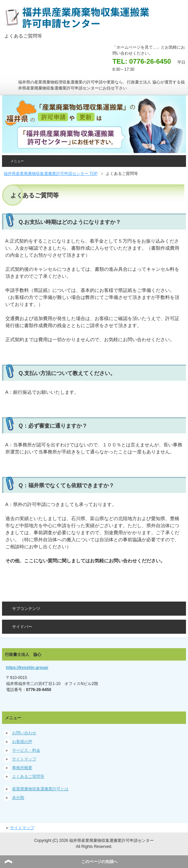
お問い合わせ (24, 733)
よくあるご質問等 (28, 777)
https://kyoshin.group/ (27, 668)
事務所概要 (22, 768)
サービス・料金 (26, 750)
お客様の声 (22, 742)
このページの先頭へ (99, 862)
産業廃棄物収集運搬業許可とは (40, 789)
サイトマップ (24, 759)
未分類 (18, 798)
